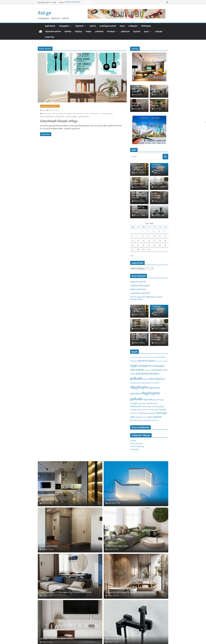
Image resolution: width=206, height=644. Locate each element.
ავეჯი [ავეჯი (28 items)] (134, 365)
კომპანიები (99, 31)
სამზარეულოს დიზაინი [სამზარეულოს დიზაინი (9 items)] (147, 413)
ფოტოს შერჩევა (84, 117)
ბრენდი (88, 31)
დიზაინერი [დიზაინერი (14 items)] (154, 374)
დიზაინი (93, 26)
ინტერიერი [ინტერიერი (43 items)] (139, 387)
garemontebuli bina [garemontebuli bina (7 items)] (144, 357)
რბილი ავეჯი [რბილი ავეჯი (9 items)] (154, 410)
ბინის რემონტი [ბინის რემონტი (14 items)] (137, 370)
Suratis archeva (95, 114)
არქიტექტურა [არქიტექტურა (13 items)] (158, 366)
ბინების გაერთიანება (138, 182)
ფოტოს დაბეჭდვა (71, 117)
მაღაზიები (111, 31)
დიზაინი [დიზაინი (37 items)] (136, 378)
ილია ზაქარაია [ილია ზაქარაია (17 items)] (157, 379)
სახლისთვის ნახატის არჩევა (59, 121)
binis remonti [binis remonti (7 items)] (134, 357)
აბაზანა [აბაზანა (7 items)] (165, 361)
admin (44, 110)
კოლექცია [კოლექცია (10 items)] (134, 403)
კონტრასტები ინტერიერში (158, 182)
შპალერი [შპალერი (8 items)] (133, 420)
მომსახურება (146, 26)
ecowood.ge (135, 449)
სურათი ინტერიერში (47, 117)
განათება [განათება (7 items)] (148, 370)
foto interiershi (47, 114)
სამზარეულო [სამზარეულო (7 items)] (134, 413)
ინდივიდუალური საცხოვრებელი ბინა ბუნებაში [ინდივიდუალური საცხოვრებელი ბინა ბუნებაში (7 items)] (145, 383)
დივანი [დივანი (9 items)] (133, 374)
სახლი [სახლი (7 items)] (145, 417)
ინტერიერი (79, 26)
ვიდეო (146, 31)
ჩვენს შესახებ (50, 26)
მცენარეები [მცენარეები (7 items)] (140, 410)
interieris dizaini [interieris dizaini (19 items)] (146, 361)
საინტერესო (133, 26)
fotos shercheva (78, 114)
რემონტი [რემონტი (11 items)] (163, 409)
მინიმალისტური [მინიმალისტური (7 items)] (147, 407)
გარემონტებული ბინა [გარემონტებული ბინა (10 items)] (159, 370)
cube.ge (133, 441)
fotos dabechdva (58, 114)
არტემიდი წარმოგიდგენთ (159, 166)
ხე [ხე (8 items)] (158, 420)
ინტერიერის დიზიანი (137, 168)
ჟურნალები (125, 31)
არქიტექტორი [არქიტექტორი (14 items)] (145, 366)
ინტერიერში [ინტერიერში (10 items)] (148, 400)
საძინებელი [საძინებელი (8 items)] (139, 417)
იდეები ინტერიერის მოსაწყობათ (50, 106)
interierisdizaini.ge (137, 446)
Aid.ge (45, 13)
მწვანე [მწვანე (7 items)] (147, 410)
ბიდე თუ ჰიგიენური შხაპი (159, 211)
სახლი (122, 26)
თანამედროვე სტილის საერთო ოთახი (139, 209)
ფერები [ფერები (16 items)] (158, 417)
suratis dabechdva (107, 114)
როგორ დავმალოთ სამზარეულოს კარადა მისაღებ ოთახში (78, 3)
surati (87, 114)
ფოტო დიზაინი (60, 117)
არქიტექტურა (64, 26)
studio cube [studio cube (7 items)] (159, 361)
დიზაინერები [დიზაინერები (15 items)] (142, 374)
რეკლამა (137, 31)
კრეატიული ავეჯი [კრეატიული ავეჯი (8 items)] (144, 403)
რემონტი (68, 31)
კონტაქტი (159, 31)
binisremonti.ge (136, 443)
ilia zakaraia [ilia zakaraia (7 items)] (154, 357)
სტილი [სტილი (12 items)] (150, 417)
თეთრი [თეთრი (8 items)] (146, 379)
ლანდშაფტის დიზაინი (108, 26)
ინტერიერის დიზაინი (53, 31)
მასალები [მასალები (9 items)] (154, 403)
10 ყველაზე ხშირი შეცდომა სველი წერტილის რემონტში (158, 193)
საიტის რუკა (50, 37)
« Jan (132, 256)
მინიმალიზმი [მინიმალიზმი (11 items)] (136, 406)
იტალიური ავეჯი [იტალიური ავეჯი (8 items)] (158, 400)
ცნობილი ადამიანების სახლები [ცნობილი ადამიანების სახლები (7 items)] (147, 420)
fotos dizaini (68, 114)
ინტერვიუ (78, 31)
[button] (70, 26)
